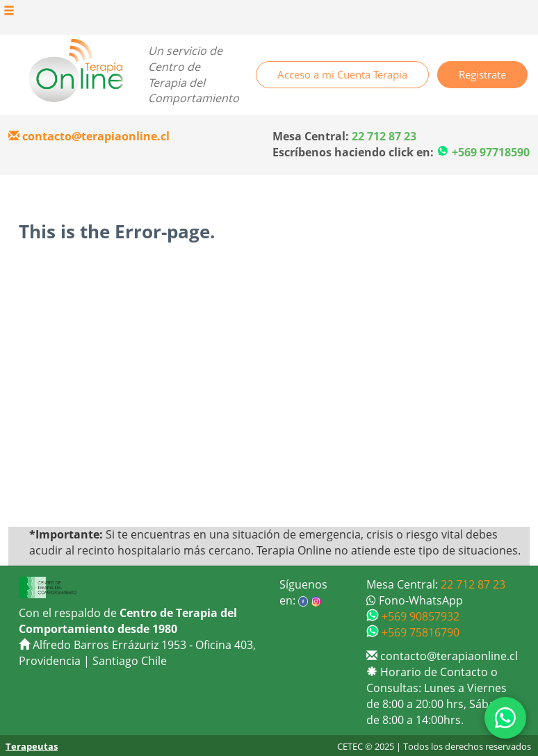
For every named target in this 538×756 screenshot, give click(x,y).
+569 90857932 (413, 616)
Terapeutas (32, 746)
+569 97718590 (491, 152)
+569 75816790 (413, 632)
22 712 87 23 (473, 584)
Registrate (482, 74)
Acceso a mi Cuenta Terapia (342, 74)
